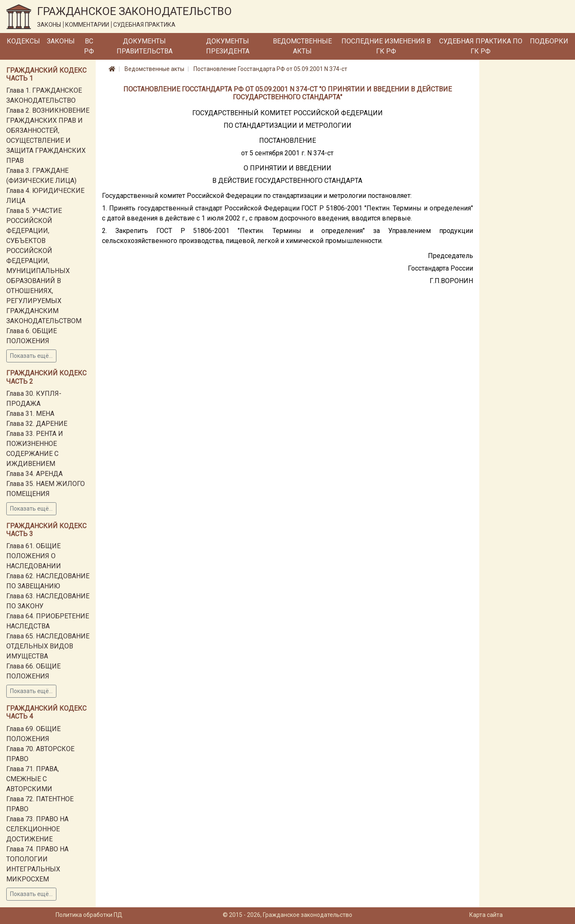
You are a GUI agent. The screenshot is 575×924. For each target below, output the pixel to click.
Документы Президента (228, 46)
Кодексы (23, 41)
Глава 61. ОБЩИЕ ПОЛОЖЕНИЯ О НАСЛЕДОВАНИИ (34, 556)
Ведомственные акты (302, 46)
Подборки (549, 41)
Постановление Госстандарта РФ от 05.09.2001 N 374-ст (270, 69)
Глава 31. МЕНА (30, 414)
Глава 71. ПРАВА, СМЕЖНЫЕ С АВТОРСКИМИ (33, 779)
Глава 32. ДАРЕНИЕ (37, 424)
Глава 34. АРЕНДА (34, 474)
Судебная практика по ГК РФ (481, 46)
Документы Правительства (145, 46)
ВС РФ (89, 46)
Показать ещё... (31, 356)
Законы (61, 41)
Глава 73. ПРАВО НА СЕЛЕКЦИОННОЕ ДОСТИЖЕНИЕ (37, 829)
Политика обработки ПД (89, 915)
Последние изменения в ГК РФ (386, 46)
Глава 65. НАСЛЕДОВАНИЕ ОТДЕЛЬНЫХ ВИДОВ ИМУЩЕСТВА (48, 646)
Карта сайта (486, 915)
